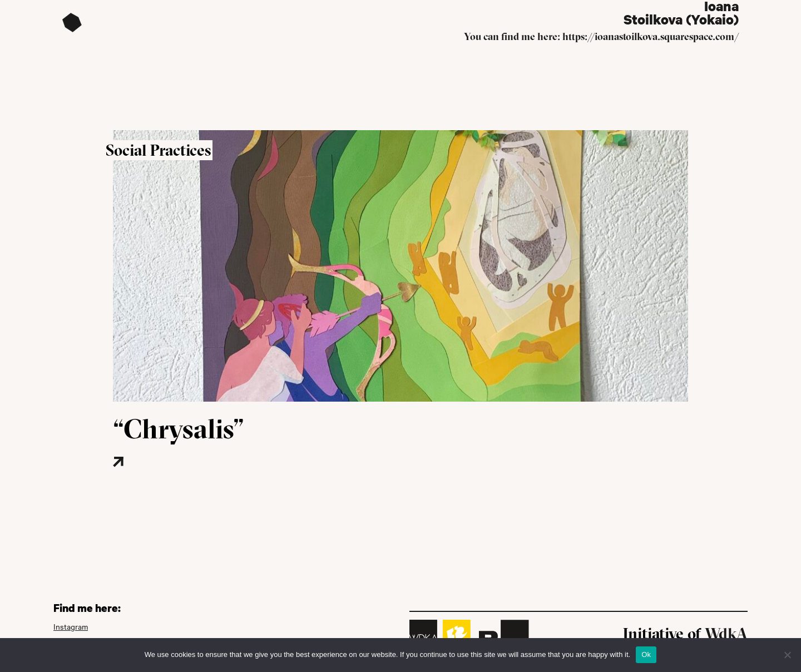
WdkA (726, 634)
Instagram (71, 627)
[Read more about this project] (152, 479)
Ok (646, 654)
